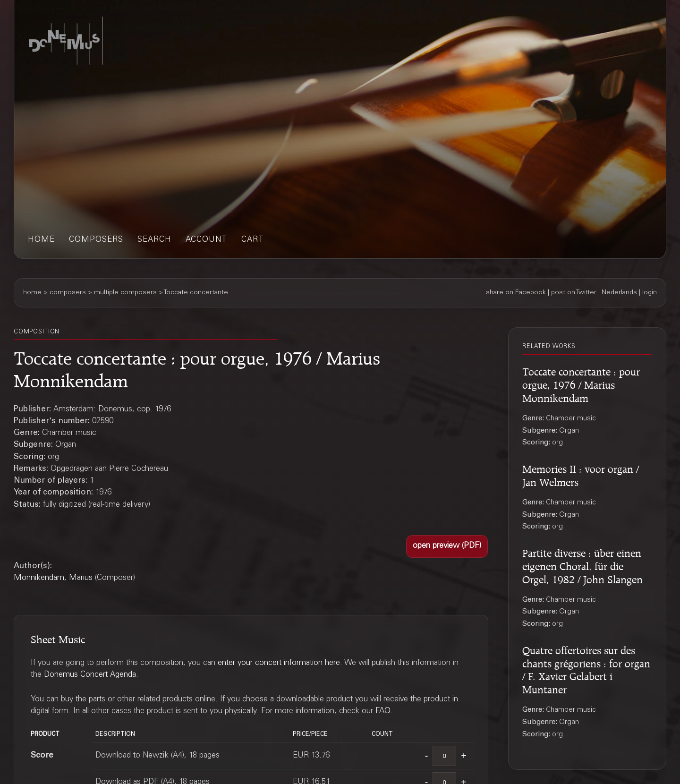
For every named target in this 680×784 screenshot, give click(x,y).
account (206, 240)
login (650, 293)
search (154, 240)
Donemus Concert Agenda (90, 675)
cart (253, 240)
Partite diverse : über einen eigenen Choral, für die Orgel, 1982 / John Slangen (582, 565)
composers (96, 240)
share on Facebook (516, 293)
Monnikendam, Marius (53, 578)
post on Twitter (574, 293)
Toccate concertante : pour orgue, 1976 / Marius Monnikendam (581, 383)
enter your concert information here (279, 663)
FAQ (383, 712)
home (41, 240)
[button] (447, 546)
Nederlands (619, 293)
